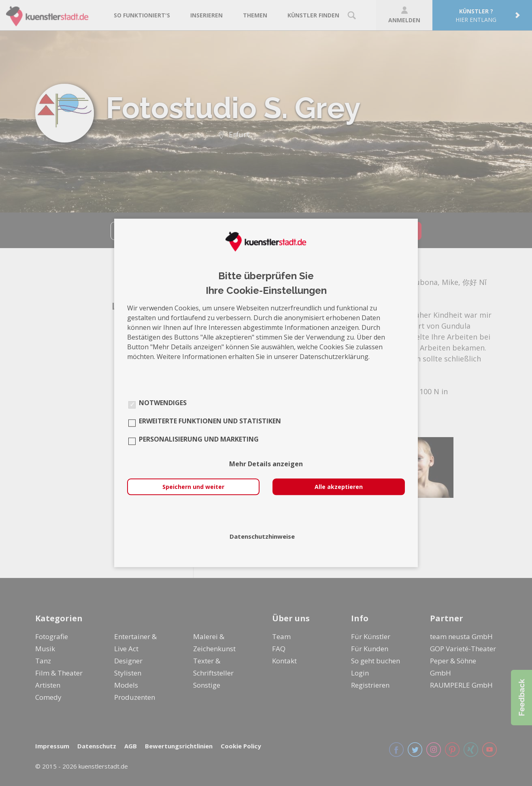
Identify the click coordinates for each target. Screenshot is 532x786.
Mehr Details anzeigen (266, 464)
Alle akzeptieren (339, 487)
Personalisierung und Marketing (199, 440)
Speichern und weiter (193, 487)
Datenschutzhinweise (262, 537)
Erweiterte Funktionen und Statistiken (210, 421)
